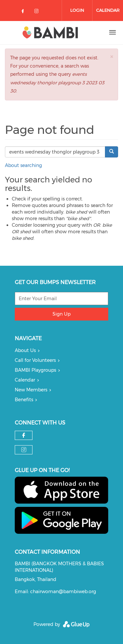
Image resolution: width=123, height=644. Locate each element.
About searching (23, 165)
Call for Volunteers (35, 360)
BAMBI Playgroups (35, 370)
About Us (25, 350)
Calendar (108, 10)
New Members (31, 390)
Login (77, 10)
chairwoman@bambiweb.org (63, 592)
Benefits (24, 400)
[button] (112, 57)
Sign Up (61, 314)
